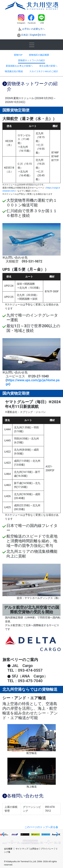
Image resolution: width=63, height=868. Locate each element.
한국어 (42, 35)
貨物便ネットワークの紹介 (32, 60)
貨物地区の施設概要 (39, 55)
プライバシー (47, 849)
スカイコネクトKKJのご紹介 (44, 71)
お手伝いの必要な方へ (34, 29)
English (34, 35)
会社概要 (8, 849)
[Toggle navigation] (32, 45)
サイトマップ (22, 849)
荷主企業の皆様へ (48, 66)
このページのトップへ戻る (40, 827)
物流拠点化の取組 (14, 71)
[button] (4, 834)
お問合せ (34, 849)
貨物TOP (18, 55)
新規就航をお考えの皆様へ (19, 66)
